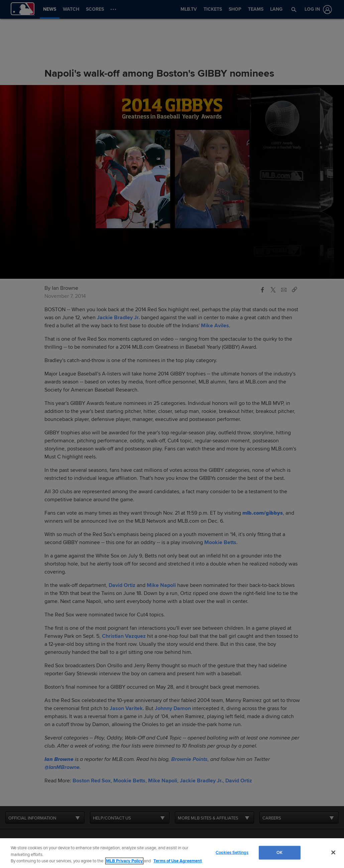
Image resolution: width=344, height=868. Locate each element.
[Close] (333, 852)
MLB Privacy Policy (124, 861)
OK (279, 852)
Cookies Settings (232, 852)
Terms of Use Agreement (178, 861)
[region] (172, 853)
